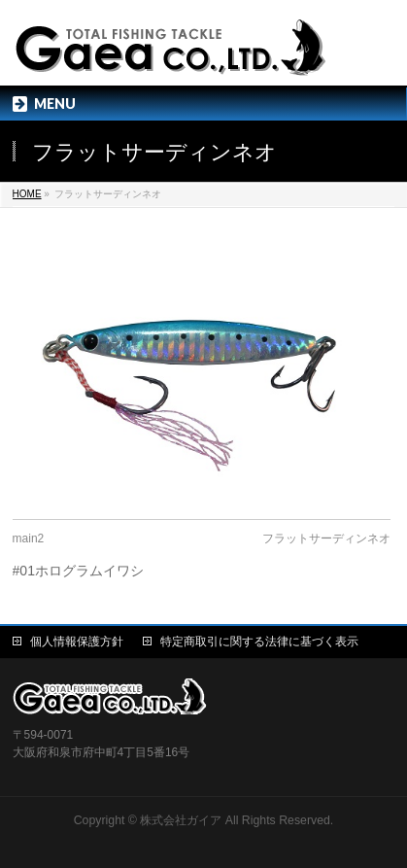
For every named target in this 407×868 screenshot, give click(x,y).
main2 (29, 538)
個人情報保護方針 (77, 642)
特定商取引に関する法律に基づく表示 (259, 642)
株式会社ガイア (181, 820)
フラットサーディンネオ (326, 538)
